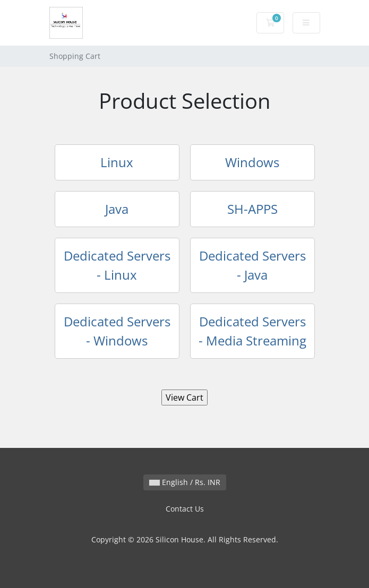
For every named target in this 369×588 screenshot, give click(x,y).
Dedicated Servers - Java (252, 265)
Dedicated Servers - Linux (117, 265)
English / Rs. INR (185, 482)
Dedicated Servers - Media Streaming (252, 331)
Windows (252, 162)
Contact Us (185, 509)
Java (117, 209)
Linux (117, 162)
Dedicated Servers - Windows (117, 331)
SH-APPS (252, 209)
